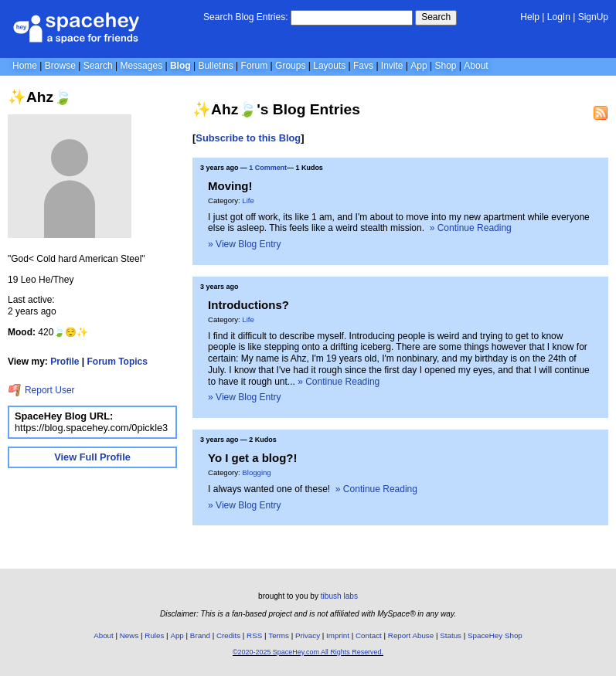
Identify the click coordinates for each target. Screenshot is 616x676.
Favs (363, 66)
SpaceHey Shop (495, 635)
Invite (392, 66)
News (129, 635)
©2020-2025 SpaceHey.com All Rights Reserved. (308, 652)
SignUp (593, 17)
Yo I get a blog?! (252, 458)
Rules (154, 635)
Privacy (308, 635)
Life (248, 200)
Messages (141, 66)
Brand (200, 635)
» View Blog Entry (245, 244)
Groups (290, 66)
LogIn (559, 17)
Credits (228, 635)
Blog (180, 66)
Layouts (329, 66)
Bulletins (215, 66)
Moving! (230, 186)
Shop (445, 66)
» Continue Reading (471, 228)
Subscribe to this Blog (248, 138)
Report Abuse (411, 635)
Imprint (338, 635)
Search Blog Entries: (245, 17)
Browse (60, 66)
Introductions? (248, 305)
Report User (41, 390)
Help (530, 17)
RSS (254, 635)
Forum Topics (117, 362)
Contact (369, 635)
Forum (255, 66)
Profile (65, 362)
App (419, 66)
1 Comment (268, 168)
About (476, 66)
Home (25, 66)
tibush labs (339, 596)
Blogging (256, 472)
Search (436, 17)
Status (451, 635)
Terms (279, 635)
